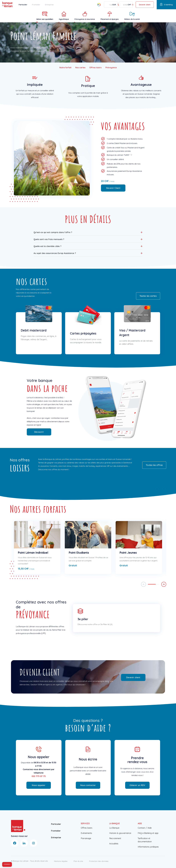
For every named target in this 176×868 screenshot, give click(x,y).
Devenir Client (113, 188)
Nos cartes (80, 68)
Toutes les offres (154, 465)
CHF (129, 5)
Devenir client (145, 5)
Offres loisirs (95, 68)
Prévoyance (111, 68)
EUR (114, 5)
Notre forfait (65, 68)
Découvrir (39, 432)
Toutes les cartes (148, 296)
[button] (88, 232)
